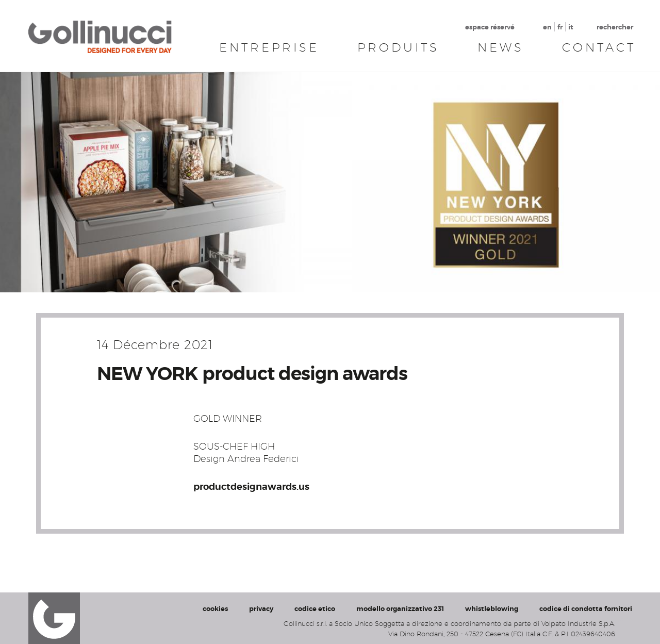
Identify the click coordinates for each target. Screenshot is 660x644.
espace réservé (490, 27)
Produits (398, 47)
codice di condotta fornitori (586, 609)
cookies (215, 609)
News (501, 47)
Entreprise (269, 47)
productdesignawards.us (251, 486)
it (571, 27)
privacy (261, 609)
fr (560, 27)
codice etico (315, 609)
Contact (599, 47)
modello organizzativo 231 (400, 609)
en (547, 27)
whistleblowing (492, 609)
